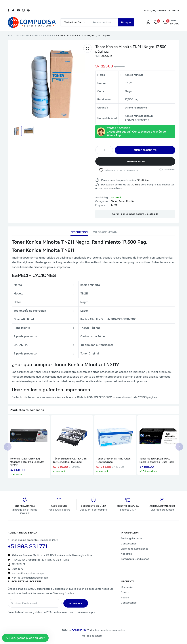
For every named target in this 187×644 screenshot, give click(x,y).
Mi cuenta (127, 587)
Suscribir (76, 603)
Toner (35, 35)
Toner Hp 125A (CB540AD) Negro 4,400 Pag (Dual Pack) (157, 460)
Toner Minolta (48, 35)
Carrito (125, 592)
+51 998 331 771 (27, 546)
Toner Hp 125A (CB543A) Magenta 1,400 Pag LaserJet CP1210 (27, 462)
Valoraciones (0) (105, 232)
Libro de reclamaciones (135, 549)
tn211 (114, 205)
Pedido (125, 598)
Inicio (11, 35)
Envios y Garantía (131, 538)
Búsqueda (126, 24)
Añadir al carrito (145, 150)
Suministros (23, 35)
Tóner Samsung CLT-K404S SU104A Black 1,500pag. (70, 460)
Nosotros (126, 554)
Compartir (169, 169)
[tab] (79, 233)
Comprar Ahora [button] (135, 161)
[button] (88, 48)
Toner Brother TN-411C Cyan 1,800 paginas (113, 460)
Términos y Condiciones (135, 559)
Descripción (79, 232)
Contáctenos (129, 544)
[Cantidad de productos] (104, 150)
